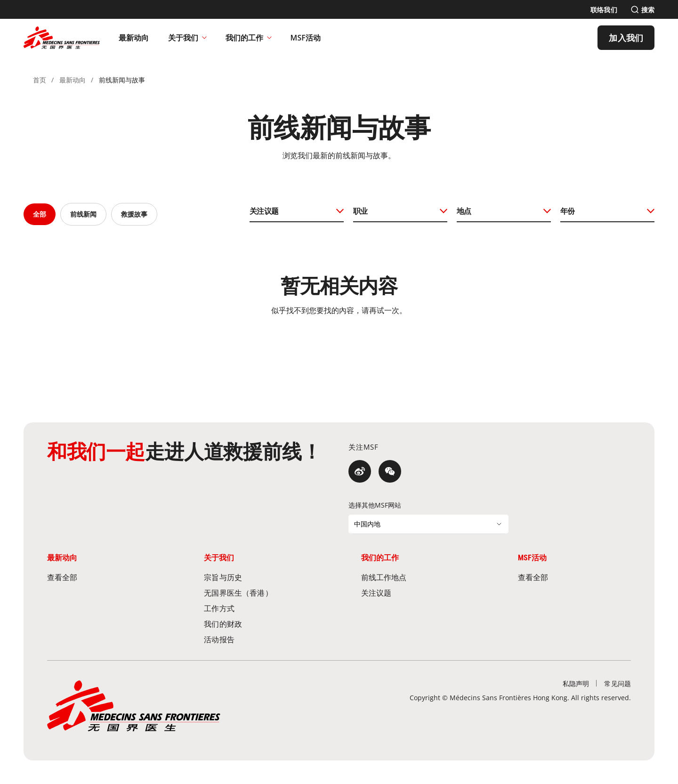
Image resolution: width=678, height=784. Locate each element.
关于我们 (187, 38)
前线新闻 (83, 214)
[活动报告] (260, 639)
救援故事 (134, 214)
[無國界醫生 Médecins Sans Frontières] (62, 38)
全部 (40, 214)
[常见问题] (617, 683)
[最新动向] (134, 38)
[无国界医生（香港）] (260, 593)
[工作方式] (260, 608)
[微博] (360, 471)
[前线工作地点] (418, 577)
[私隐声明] (576, 683)
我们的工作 (249, 38)
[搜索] (642, 10)
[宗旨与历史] (260, 577)
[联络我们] (604, 10)
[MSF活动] (306, 38)
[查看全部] (104, 577)
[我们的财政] (260, 624)
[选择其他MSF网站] (428, 524)
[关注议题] (418, 593)
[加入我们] (626, 38)
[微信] (390, 471)
